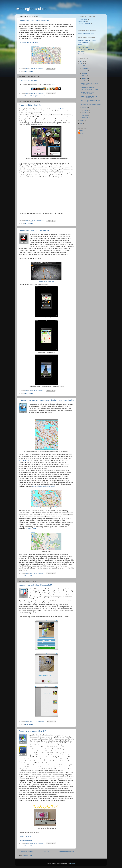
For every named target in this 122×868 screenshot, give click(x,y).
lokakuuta (85, 71)
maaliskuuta (85, 113)
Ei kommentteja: (39, 69)
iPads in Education (83, 43)
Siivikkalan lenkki (31, 529)
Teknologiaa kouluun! (31, 9)
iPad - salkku (29, 71)
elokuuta (84, 76)
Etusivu (46, 852)
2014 (82, 61)
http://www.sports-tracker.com (46, 282)
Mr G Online (82, 52)
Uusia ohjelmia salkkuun (28, 80)
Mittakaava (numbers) (26, 840)
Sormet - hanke (83, 54)
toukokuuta (85, 108)
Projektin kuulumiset (84, 24)
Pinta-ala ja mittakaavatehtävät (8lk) (32, 731)
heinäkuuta (85, 78)
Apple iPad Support (84, 47)
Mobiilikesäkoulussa (66, 109)
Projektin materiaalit (39, 96)
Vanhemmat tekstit (66, 852)
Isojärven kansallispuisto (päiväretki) (44, 486)
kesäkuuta (85, 81)
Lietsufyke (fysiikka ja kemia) (86, 33)
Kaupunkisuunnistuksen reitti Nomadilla (34, 21)
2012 (82, 121)
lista (54, 84)
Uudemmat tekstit (26, 852)
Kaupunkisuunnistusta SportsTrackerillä (34, 230)
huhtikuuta (85, 110)
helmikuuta (85, 115)
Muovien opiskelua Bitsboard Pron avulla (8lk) (36, 585)
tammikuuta (85, 118)
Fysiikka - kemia (83, 19)
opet (81, 133)
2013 (82, 64)
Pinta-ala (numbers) (25, 836)
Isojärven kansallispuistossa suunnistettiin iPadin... (89, 97)
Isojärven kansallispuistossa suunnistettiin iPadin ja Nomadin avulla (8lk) (46, 400)
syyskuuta (85, 73)
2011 (82, 123)
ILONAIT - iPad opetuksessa (86, 49)
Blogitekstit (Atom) (27, 856)
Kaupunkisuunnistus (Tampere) (28, 42)
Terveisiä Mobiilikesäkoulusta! (30, 105)
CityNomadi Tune (24, 460)
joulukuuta (85, 66)
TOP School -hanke (84, 45)
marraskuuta (85, 68)
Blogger (73, 863)
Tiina (81, 130)
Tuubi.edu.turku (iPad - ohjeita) (87, 40)
